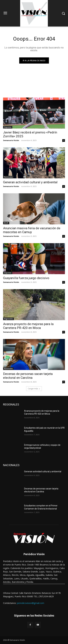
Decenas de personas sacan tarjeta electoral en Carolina (28, 376)
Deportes (8, 127)
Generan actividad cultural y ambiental (30, 182)
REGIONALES (11, 404)
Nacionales (8, 177)
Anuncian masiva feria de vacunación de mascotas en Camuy (32, 230)
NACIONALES (11, 465)
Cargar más (34, 389)
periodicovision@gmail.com (31, 603)
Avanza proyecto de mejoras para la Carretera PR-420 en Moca (28, 326)
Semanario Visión (11, 140)
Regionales (8, 319)
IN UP (6, 223)
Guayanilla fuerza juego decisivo (26, 278)
